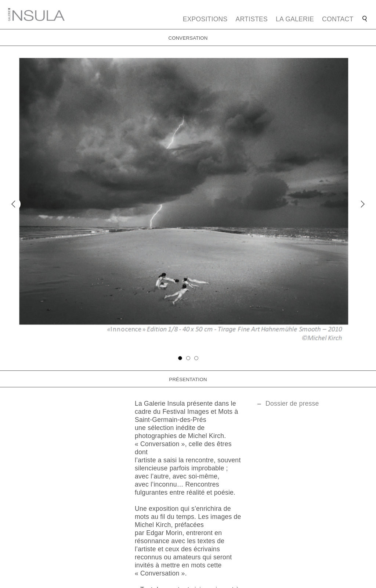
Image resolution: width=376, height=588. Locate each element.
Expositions (205, 19)
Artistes (252, 19)
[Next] (361, 204)
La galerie (295, 19)
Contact (338, 19)
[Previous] (14, 204)
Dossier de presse (292, 404)
